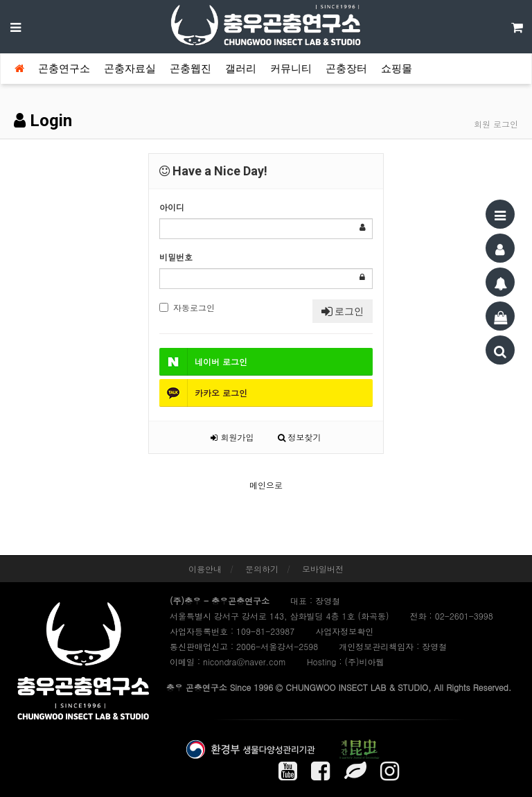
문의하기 (262, 569)
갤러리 (241, 69)
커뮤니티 (291, 69)
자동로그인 (187, 307)
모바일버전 (323, 569)
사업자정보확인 (344, 631)
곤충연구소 (64, 69)
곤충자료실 (130, 69)
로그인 (343, 311)
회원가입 (232, 437)
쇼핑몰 (397, 69)
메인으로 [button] (266, 485)
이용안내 (205, 569)
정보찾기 (300, 437)
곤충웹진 (190, 69)
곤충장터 (346, 69)
